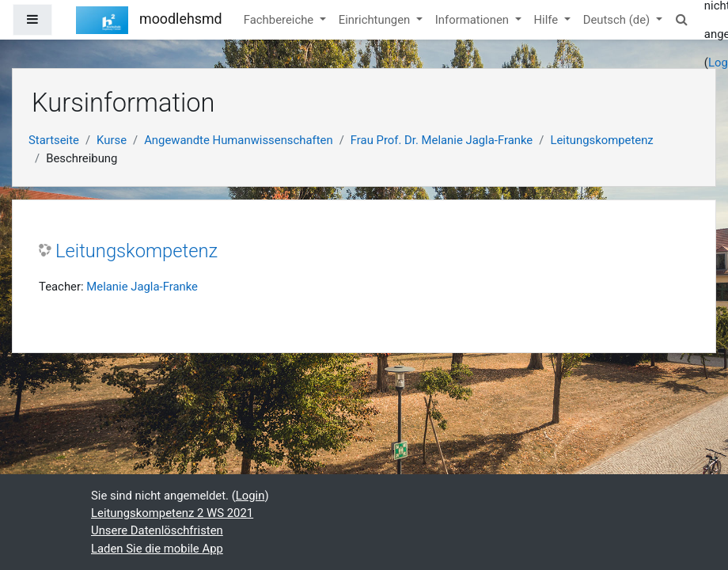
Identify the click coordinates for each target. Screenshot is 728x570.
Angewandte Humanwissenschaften (239, 140)
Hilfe (548, 20)
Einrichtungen (376, 20)
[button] (682, 20)
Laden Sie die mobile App (157, 549)
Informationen (474, 20)
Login (250, 496)
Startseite (54, 140)
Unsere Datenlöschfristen (157, 530)
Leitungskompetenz (601, 140)
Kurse (112, 140)
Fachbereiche (280, 20)
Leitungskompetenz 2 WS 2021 (172, 513)
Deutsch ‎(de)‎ (618, 20)
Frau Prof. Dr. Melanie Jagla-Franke (442, 140)
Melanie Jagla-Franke (142, 287)
